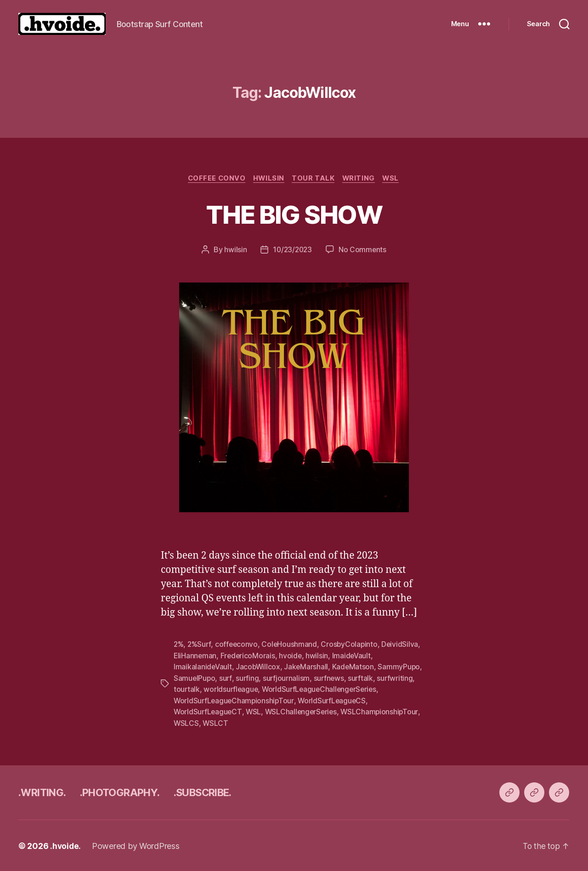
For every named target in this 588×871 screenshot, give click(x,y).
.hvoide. (66, 845)
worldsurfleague (232, 689)
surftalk (363, 678)
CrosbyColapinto (352, 645)
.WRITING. (45, 791)
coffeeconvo (238, 645)
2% (179, 645)
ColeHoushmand (291, 645)
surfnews (331, 678)
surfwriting (398, 678)
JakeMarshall (308, 667)
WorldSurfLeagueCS (335, 700)
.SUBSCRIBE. (221, 791)
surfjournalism (288, 678)
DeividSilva (403, 645)
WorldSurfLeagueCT (208, 711)
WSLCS (187, 722)
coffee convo (214, 179)
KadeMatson (355, 667)
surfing (248, 678)
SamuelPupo (195, 678)
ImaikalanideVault (203, 667)
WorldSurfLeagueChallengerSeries (323, 689)
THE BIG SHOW (294, 214)
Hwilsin (268, 179)
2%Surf (200, 645)
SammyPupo (401, 667)
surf (226, 678)
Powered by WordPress (137, 845)
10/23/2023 (292, 250)
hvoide (292, 656)
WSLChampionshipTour (384, 711)
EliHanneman (195, 656)
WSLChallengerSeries (304, 711)
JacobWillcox (259, 667)
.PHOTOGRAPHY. (129, 791)
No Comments (364, 250)
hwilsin (234, 250)
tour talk (314, 179)
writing (361, 179)
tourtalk (187, 689)
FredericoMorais (249, 656)
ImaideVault (353, 656)
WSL (395, 179)
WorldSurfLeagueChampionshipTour (235, 700)
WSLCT (216, 722)
